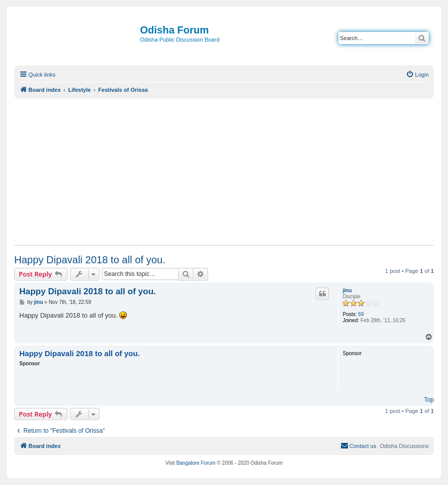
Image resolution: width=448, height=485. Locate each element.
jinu (347, 290)
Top (429, 400)
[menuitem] (417, 75)
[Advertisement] (224, 171)
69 (361, 314)
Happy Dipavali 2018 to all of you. (90, 260)
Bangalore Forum (196, 463)
